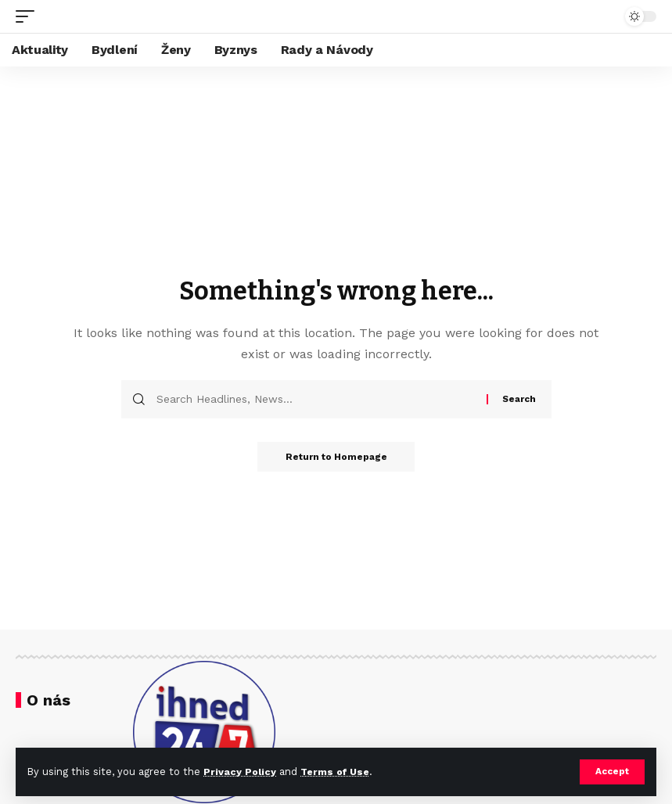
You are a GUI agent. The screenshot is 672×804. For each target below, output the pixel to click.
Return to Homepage (336, 458)
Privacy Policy (240, 772)
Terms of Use (337, 772)
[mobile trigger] (29, 16)
